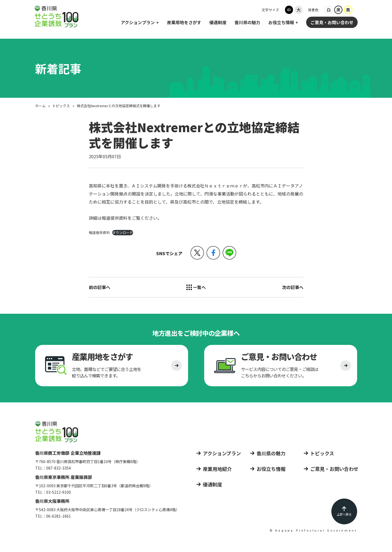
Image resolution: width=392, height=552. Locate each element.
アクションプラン (138, 23)
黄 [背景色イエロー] (348, 10)
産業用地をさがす (184, 23)
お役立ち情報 (281, 23)
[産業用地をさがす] (112, 367)
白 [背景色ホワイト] (329, 10)
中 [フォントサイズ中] (289, 10)
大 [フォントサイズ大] (299, 10)
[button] (197, 253)
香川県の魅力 (247, 23)
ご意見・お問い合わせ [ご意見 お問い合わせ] (332, 23)
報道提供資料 (99, 232)
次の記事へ (293, 287)
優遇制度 (218, 23)
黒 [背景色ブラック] (338, 10)
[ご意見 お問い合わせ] (281, 367)
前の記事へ (100, 287)
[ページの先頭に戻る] (344, 511)
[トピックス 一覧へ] (196, 287)
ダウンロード (123, 232)
